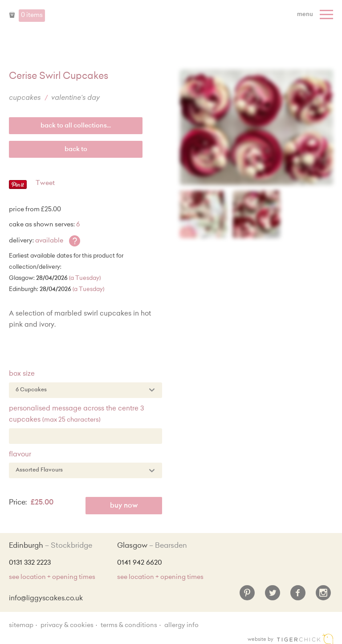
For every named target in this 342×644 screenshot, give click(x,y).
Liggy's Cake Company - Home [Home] (171, 21)
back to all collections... (76, 126)
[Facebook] (298, 596)
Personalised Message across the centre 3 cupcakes (76, 415)
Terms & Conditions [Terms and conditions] (129, 626)
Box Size (22, 374)
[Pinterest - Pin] (18, 188)
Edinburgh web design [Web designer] (305, 639)
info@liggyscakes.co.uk (46, 599)
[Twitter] (273, 596)
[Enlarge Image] (256, 127)
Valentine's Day (75, 98)
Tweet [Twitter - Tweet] (45, 184)
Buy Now (124, 506)
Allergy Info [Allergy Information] (181, 626)
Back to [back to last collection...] (76, 150)
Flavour (20, 455)
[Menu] (316, 15)
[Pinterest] (247, 596)
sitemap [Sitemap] (21, 626)
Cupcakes (25, 98)
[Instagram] (323, 596)
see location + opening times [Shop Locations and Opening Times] (52, 578)
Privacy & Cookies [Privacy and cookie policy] (67, 626)
